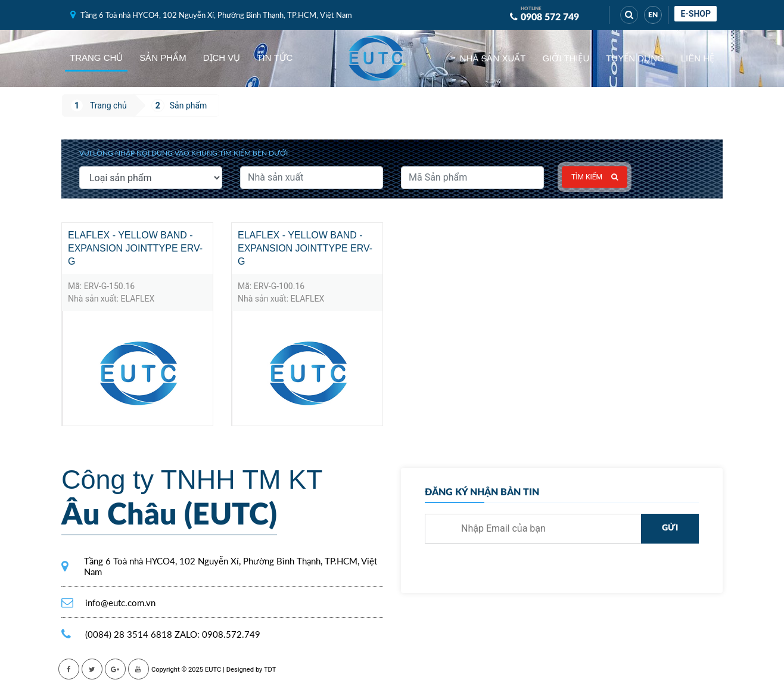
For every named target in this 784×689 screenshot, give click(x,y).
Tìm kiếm (595, 177)
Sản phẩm (163, 58)
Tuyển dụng (635, 58)
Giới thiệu (566, 58)
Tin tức (275, 58)
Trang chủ (96, 58)
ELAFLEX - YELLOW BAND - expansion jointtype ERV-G (135, 248)
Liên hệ (698, 58)
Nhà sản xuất (493, 58)
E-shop (696, 14)
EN (653, 15)
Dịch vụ (222, 58)
